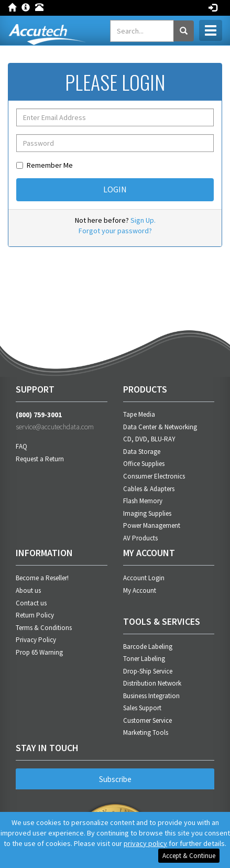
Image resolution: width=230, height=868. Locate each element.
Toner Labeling (144, 659)
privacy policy (145, 843)
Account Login (144, 578)
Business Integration (151, 696)
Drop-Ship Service (148, 671)
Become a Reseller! (42, 578)
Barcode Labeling (148, 647)
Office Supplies (144, 464)
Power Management (152, 525)
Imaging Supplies (147, 513)
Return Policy (35, 615)
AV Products (140, 538)
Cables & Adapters (149, 489)
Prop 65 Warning (39, 652)
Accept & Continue (189, 856)
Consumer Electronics (154, 476)
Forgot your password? (115, 231)
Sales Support (142, 708)
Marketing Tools (146, 733)
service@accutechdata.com (55, 427)
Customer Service (147, 720)
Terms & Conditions (44, 628)
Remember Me (45, 165)
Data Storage (142, 452)
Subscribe (115, 779)
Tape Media (139, 414)
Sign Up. (143, 220)
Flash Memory (143, 501)
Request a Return (40, 459)
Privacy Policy (36, 640)
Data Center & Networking (160, 427)
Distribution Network (152, 683)
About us (28, 590)
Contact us (31, 603)
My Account (140, 590)
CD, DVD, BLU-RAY (149, 439)
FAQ (21, 446)
